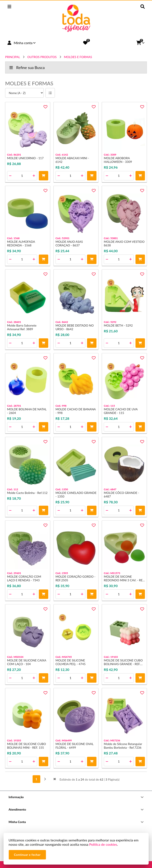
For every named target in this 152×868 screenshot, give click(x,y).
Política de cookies (103, 844)
